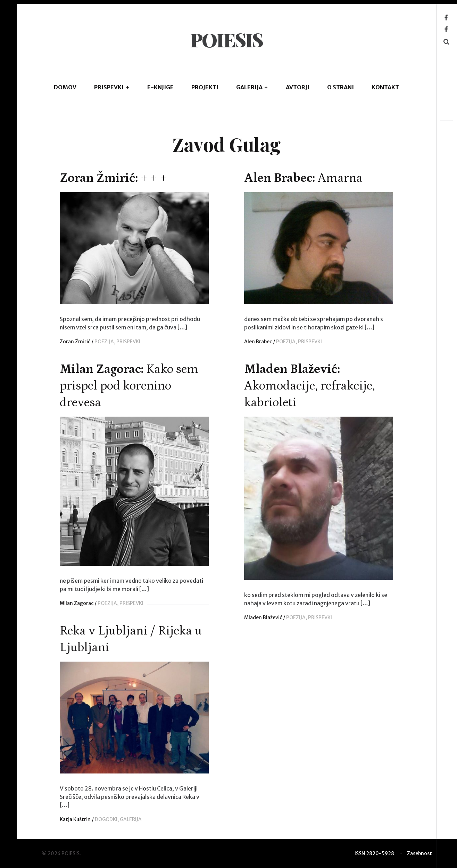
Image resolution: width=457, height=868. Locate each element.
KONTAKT (385, 87)
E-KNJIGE (160, 87)
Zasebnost (419, 853)
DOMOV (65, 87)
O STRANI (340, 87)
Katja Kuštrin (110, 829)
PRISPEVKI (112, 87)
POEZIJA (104, 342)
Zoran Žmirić (75, 342)
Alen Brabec (256, 342)
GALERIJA (252, 87)
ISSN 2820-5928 (374, 853)
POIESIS (226, 40)
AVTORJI (298, 87)
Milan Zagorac (111, 602)
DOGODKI (141, 829)
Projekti (205, 87)
